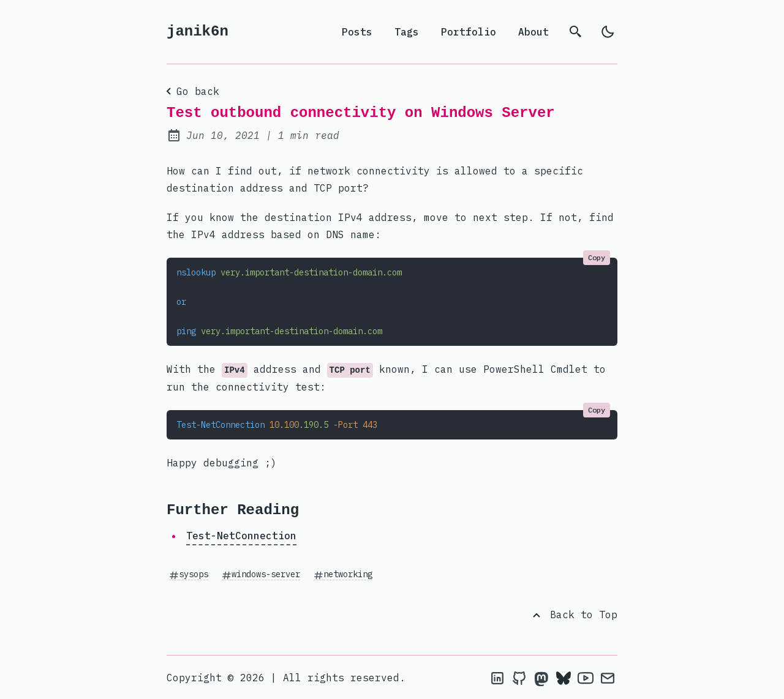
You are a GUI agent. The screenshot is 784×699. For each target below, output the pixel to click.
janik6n (198, 32)
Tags (407, 32)
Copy (597, 257)
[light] (608, 32)
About (533, 32)
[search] (576, 32)
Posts (357, 32)
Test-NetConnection (241, 536)
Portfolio (469, 32)
